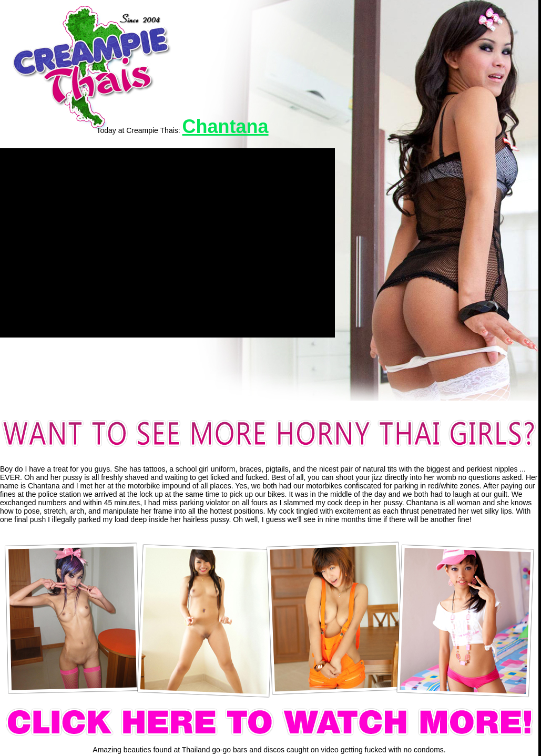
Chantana (226, 126)
